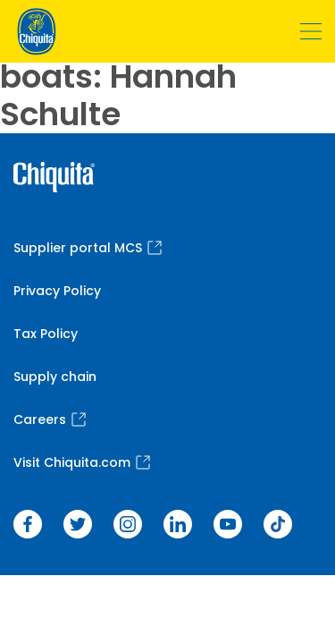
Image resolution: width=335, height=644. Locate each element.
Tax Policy (46, 334)
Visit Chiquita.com (82, 462)
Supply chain (55, 377)
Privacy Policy (57, 291)
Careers (50, 419)
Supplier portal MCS (88, 248)
